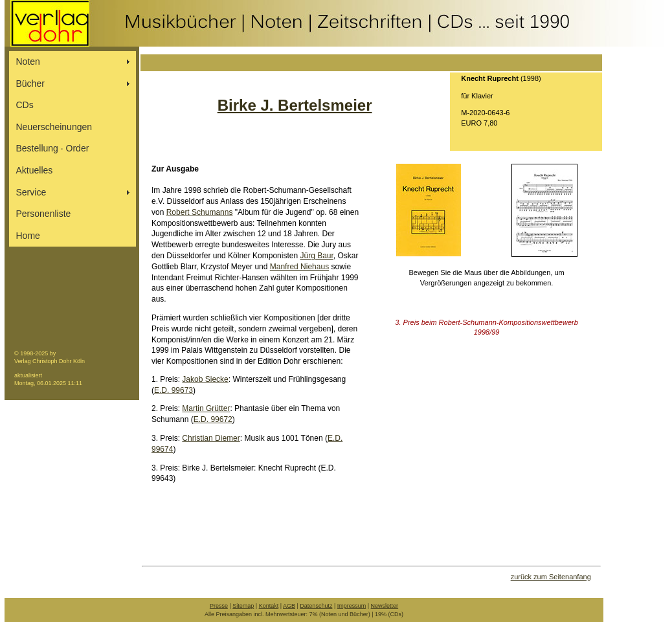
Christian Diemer (211, 438)
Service (31, 192)
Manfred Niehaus (299, 267)
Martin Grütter (206, 408)
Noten (28, 61)
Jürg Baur (316, 256)
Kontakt (269, 606)
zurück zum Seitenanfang (551, 577)
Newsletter (385, 606)
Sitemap (243, 606)
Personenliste (44, 214)
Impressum (352, 606)
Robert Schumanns (200, 212)
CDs (25, 105)
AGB (289, 606)
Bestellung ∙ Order (53, 148)
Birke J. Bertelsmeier (295, 105)
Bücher (30, 83)
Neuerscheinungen (54, 127)
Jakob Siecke (205, 379)
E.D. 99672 (213, 419)
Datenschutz (316, 606)
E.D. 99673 (174, 390)
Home (28, 236)
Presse (219, 606)
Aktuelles (35, 170)
